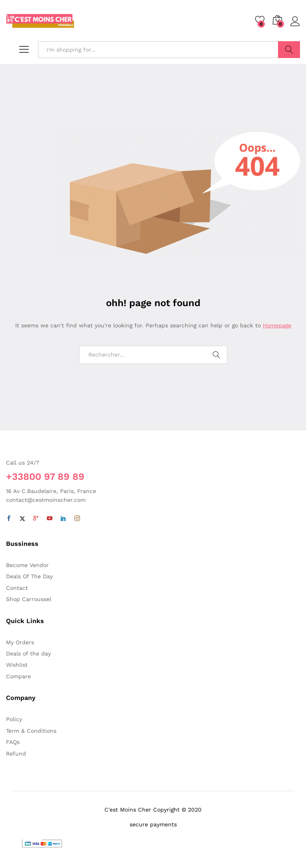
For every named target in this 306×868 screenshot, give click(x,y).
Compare (18, 676)
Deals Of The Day (29, 576)
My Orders (20, 642)
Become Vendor (27, 565)
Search (289, 50)
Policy (14, 719)
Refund (16, 754)
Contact (17, 588)
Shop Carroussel (29, 599)
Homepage (277, 325)
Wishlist (17, 665)
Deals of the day (28, 654)
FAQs (13, 742)
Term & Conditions (31, 731)
